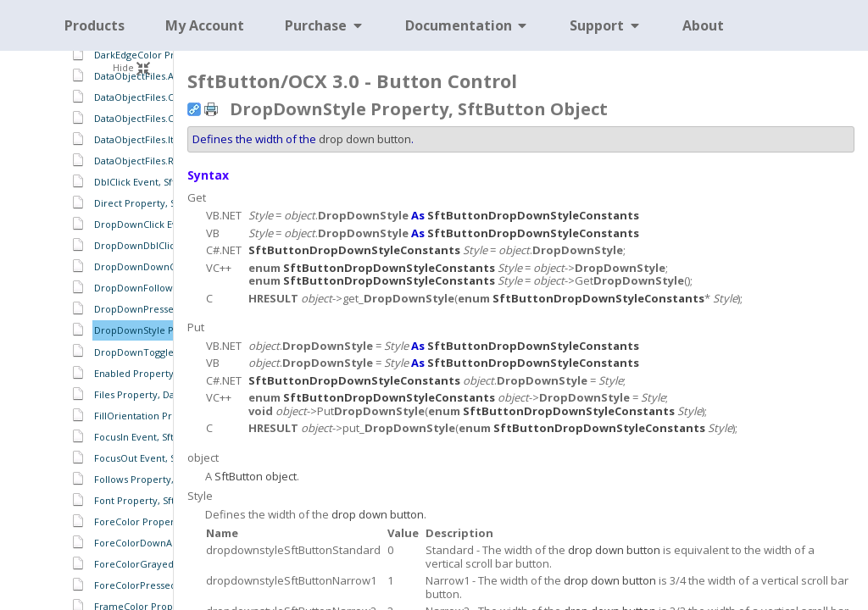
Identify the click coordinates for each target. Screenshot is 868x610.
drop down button (365, 139)
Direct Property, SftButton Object (170, 203)
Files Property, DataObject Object (170, 394)
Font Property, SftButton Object (166, 500)
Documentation (467, 25)
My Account (205, 25)
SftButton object (256, 476)
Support (606, 25)
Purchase (325, 25)
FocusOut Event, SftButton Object (170, 458)
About (703, 25)
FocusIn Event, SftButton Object (166, 437)
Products (95, 25)
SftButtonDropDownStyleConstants (533, 215)
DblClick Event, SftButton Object (167, 182)
